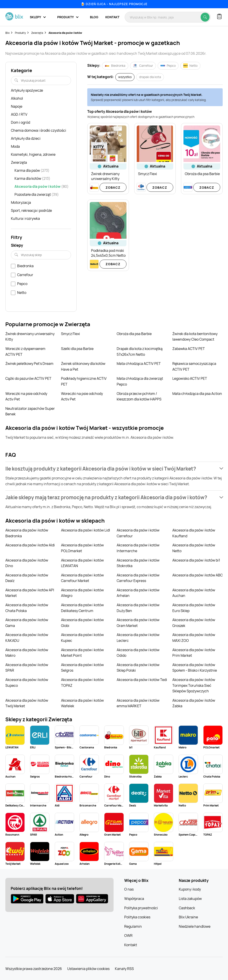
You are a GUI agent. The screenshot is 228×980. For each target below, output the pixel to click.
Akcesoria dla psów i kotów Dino (27, 563)
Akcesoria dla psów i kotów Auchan (194, 593)
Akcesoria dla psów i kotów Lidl (85, 530)
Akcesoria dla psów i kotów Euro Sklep (194, 608)
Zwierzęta (37, 33)
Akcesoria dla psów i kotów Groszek (194, 623)
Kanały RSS (124, 969)
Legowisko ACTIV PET (190, 378)
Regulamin (133, 926)
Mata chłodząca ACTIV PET (139, 364)
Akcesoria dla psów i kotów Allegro (82, 593)
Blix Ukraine (188, 917)
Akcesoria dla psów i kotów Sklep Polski (138, 668)
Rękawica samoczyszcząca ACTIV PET (194, 366)
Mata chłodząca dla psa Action (197, 394)
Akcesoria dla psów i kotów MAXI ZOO (194, 638)
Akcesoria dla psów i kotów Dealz (27, 578)
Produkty (20, 33)
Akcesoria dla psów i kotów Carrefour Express (138, 578)
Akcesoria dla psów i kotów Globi (82, 623)
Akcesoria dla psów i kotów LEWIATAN (82, 563)
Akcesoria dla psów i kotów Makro (27, 653)
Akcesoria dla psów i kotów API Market (30, 593)
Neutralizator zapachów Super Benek (30, 411)
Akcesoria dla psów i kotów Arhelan (138, 593)
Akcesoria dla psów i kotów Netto (194, 548)
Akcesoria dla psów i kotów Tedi (142, 680)
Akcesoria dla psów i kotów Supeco (27, 683)
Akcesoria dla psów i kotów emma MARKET (138, 703)
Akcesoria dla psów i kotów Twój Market (27, 703)
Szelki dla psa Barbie (77, 349)
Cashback (187, 908)
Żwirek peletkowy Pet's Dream (29, 364)
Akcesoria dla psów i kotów (65, 33)
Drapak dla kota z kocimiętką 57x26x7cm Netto (140, 352)
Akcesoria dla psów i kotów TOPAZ (82, 683)
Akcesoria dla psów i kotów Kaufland (194, 533)
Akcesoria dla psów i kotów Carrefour (138, 533)
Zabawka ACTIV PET (189, 349)
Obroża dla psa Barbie (134, 334)
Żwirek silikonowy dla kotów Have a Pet (83, 366)
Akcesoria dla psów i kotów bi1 (196, 560)
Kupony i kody (190, 889)
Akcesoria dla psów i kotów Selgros (82, 668)
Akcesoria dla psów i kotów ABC (197, 575)
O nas (129, 889)
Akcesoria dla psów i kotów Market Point (82, 653)
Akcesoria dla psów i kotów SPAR (27, 668)
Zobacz (113, 187)
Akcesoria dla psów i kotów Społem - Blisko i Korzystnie (195, 668)
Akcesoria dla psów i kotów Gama (27, 623)
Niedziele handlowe (195, 926)
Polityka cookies (137, 917)
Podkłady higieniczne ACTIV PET (84, 381)
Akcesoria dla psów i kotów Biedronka (27, 533)
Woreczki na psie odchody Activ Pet (26, 396)
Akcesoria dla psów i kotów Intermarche (138, 548)
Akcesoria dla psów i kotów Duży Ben (138, 608)
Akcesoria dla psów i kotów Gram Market (138, 623)
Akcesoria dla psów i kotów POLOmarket (82, 548)
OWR (128, 936)
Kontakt (112, 17)
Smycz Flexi (70, 334)
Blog (94, 17)
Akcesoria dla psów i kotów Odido (138, 653)
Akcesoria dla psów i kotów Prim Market (194, 653)
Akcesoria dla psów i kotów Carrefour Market (82, 578)
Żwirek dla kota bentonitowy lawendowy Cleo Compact (195, 337)
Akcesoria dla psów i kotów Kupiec (82, 638)
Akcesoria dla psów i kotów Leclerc (138, 638)
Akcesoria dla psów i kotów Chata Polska (27, 608)
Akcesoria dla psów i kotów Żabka (194, 703)
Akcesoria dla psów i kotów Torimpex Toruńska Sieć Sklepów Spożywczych (194, 685)
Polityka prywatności (141, 908)
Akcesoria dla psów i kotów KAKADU (27, 638)
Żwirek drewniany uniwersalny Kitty (30, 337)
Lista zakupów (190, 899)
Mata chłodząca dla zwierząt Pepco (140, 381)
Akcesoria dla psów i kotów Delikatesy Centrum (82, 608)
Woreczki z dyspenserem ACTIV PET (25, 352)
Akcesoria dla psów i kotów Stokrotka (138, 563)
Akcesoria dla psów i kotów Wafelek (82, 703)
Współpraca (134, 899)
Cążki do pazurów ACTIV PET (28, 378)
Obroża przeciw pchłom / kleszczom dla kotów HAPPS (139, 396)
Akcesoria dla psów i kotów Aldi (30, 545)
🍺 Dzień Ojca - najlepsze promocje (114, 4)
